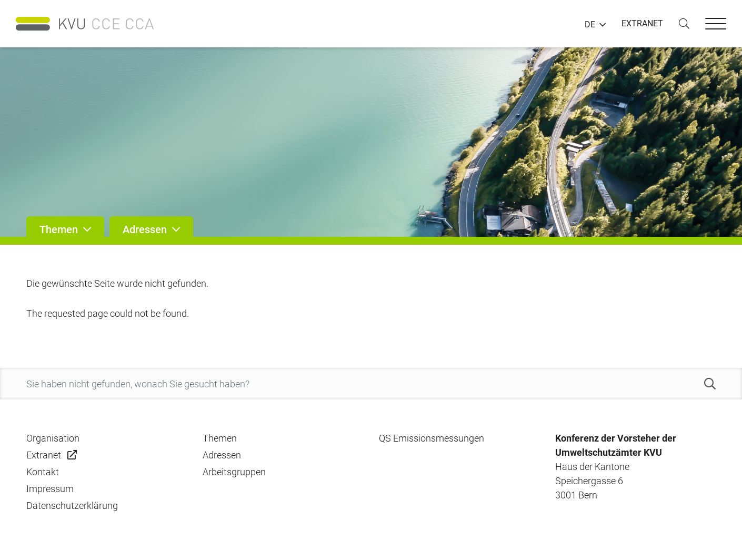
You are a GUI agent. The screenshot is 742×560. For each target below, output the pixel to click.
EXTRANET (642, 23)
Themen (220, 438)
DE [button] (590, 25)
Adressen (222, 455)
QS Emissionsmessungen (432, 438)
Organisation (53, 438)
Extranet (44, 455)
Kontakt (43, 472)
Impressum (50, 489)
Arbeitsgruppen (234, 472)
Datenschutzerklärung (72, 506)
